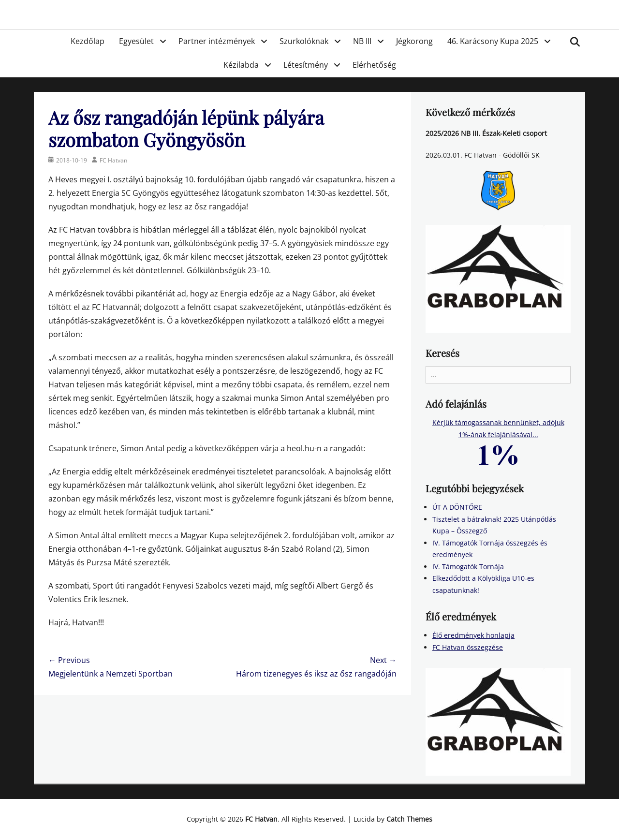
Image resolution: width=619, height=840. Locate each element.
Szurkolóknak (304, 41)
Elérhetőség (374, 65)
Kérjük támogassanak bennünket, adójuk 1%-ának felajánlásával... (498, 438)
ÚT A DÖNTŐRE (457, 507)
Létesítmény (306, 65)
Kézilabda (241, 65)
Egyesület (136, 41)
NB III (362, 41)
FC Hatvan (113, 160)
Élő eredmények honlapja (473, 635)
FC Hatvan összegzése (468, 647)
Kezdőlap (88, 41)
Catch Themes (409, 819)
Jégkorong (414, 41)
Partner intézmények (217, 41)
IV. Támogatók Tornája (468, 567)
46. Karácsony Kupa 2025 (493, 41)
